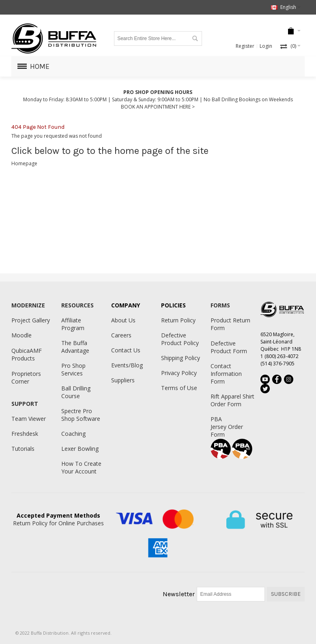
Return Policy (178, 320)
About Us (123, 320)
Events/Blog (127, 365)
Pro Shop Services (73, 369)
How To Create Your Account (81, 467)
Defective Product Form (229, 347)
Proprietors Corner (26, 377)
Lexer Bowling (80, 449)
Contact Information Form (226, 374)
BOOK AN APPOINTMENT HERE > (158, 107)
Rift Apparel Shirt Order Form (232, 400)
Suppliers (123, 380)
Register (245, 46)
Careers (121, 335)
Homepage (24, 163)
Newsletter (179, 594)
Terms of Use (179, 388)
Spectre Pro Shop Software (81, 415)
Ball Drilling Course (76, 392)
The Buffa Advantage (75, 347)
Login (266, 46)
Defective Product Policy (180, 339)
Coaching (73, 434)
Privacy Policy (179, 373)
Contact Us (126, 350)
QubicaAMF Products (27, 354)
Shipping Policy (181, 358)
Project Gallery (31, 320)
